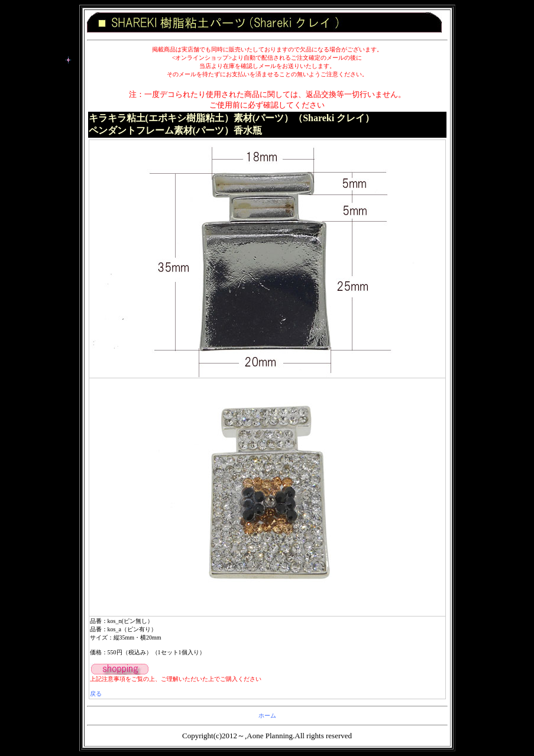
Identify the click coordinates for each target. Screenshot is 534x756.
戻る (96, 694)
